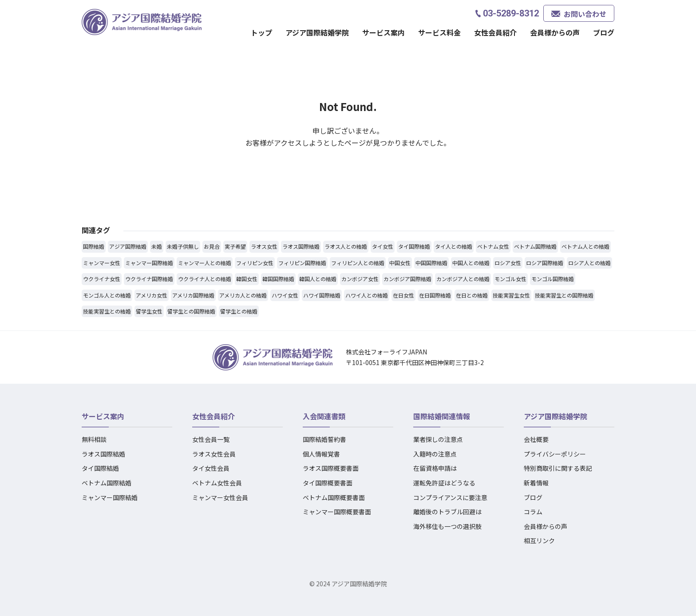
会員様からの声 (555, 32)
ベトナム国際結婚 (107, 483)
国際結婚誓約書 (324, 439)
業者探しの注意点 (438, 439)
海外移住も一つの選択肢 (447, 526)
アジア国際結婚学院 (317, 32)
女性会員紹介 (495, 32)
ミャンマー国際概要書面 (337, 512)
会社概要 (536, 439)
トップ (261, 32)
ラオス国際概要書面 (331, 468)
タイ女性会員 (211, 468)
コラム (533, 512)
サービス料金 (439, 32)
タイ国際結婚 (100, 468)
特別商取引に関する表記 (558, 468)
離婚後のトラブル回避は (447, 512)
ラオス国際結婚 (103, 454)
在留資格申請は (435, 468)
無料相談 (94, 439)
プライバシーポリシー (555, 454)
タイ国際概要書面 (328, 483)
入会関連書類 (324, 416)
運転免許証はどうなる (444, 483)
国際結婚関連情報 (442, 416)
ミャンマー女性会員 (220, 497)
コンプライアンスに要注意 (450, 497)
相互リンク (539, 540)
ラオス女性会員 (214, 454)
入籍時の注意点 (435, 454)
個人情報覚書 (321, 454)
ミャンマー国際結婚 (110, 497)
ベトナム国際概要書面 (334, 497)
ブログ (604, 32)
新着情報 (536, 483)
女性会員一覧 (211, 439)
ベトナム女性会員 (217, 483)
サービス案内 (384, 32)
